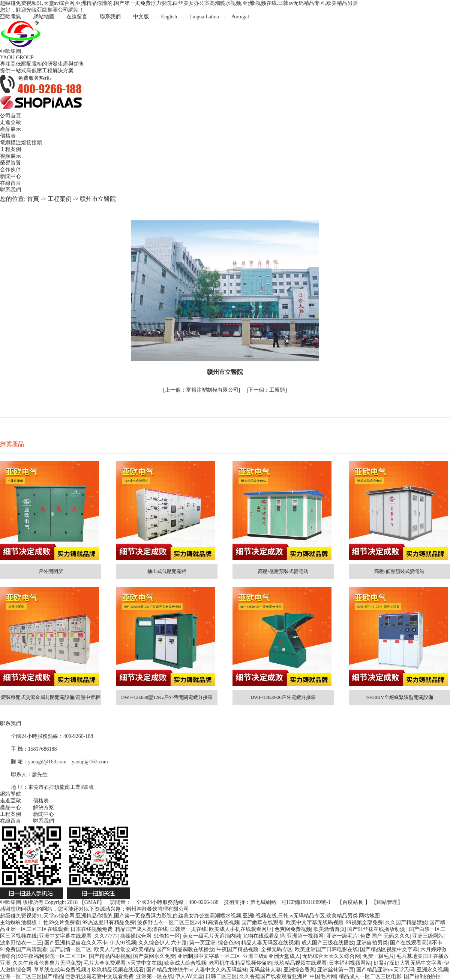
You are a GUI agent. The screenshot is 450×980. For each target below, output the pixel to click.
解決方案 (43, 807)
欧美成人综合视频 (185, 963)
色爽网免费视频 (293, 929)
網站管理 (387, 902)
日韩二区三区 (221, 976)
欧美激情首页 (329, 929)
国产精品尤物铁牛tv (169, 970)
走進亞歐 (10, 122)
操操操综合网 (136, 936)
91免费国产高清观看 (24, 949)
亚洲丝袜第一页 (336, 970)
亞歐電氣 (10, 17)
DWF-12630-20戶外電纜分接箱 (283, 697)
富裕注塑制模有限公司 (202, 390)
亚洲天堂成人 (284, 956)
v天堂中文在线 (145, 963)
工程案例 (10, 149)
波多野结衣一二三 (21, 943)
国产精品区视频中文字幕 (389, 949)
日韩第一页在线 (188, 929)
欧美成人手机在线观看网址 (240, 929)
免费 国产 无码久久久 (385, 936)
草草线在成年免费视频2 (61, 970)
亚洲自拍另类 (372, 943)
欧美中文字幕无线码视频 (315, 922)
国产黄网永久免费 (154, 956)
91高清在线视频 (221, 922)
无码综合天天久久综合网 (331, 956)
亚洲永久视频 (432, 970)
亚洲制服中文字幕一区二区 (209, 956)
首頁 (33, 199)
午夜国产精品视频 (237, 949)
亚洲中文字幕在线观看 (65, 936)
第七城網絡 (263, 902)
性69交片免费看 (62, 922)
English (169, 17)
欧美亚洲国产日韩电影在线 (326, 949)
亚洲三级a (255, 956)
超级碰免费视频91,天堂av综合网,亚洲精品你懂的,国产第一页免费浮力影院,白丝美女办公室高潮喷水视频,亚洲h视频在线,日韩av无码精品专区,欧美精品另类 (179, 3)
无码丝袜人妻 (265, 970)
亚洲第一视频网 (305, 936)
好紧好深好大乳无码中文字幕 (408, 963)
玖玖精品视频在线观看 (300, 963)
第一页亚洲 (202, 943)
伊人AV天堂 (189, 976)
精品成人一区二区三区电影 (370, 976)
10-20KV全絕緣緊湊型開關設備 (399, 697)
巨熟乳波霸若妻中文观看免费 (99, 976)
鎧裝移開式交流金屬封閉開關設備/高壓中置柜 (51, 697)
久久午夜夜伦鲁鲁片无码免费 (47, 963)
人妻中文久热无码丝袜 (221, 970)
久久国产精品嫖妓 (406, 922)
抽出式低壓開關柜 (167, 571)
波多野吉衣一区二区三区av (169, 922)
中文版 (141, 17)
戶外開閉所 (51, 571)
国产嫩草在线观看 (262, 922)
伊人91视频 (123, 943)
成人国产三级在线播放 (328, 943)
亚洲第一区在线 (154, 976)
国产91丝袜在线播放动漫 (377, 929)
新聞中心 (10, 176)
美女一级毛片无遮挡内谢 (211, 936)
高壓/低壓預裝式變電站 (283, 571)
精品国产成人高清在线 (141, 929)
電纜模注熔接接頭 (21, 143)
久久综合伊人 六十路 (163, 943)
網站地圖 (44, 17)
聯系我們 (110, 17)
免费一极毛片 (378, 956)
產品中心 (10, 807)
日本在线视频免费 (91, 929)
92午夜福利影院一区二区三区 (52, 956)
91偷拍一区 (167, 936)
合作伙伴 (10, 170)
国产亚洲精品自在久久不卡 (76, 943)
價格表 (8, 136)
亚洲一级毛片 (342, 936)
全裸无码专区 (277, 949)
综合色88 (228, 943)
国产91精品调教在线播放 (185, 949)
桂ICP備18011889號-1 (306, 902)
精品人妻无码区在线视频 (270, 943)
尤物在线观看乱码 (264, 936)
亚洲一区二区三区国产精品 (31, 976)
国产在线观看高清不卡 (416, 943)
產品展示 (10, 129)
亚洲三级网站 (428, 936)
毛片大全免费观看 (105, 963)
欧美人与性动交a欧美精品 (124, 949)
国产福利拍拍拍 (422, 976)
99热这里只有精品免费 (109, 922)
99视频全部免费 (364, 922)
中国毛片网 (323, 976)
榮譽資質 (10, 163)
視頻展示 (10, 156)
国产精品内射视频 (110, 956)
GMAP (92, 902)
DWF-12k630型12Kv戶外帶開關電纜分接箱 (167, 697)
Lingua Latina (204, 17)
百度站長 (353, 902)
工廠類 (267, 390)
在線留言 (77, 17)
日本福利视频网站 (350, 963)
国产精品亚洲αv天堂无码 (385, 970)
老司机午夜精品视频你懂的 (240, 963)
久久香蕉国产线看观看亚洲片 (273, 976)
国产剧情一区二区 (70, 949)
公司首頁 (10, 116)
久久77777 (106, 936)
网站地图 (369, 916)
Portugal (240, 17)
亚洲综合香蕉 (299, 970)
